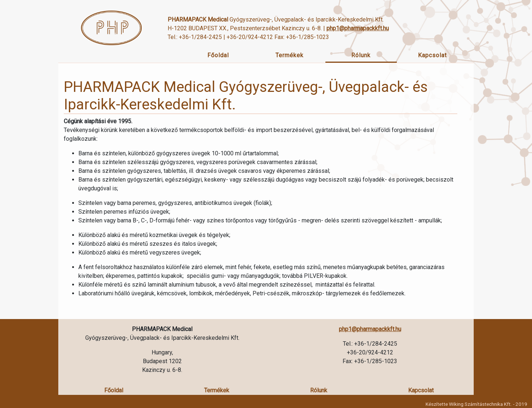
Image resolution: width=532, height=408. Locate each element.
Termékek (290, 55)
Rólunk (361, 55)
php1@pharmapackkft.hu (358, 28)
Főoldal (218, 55)
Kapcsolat (432, 55)
